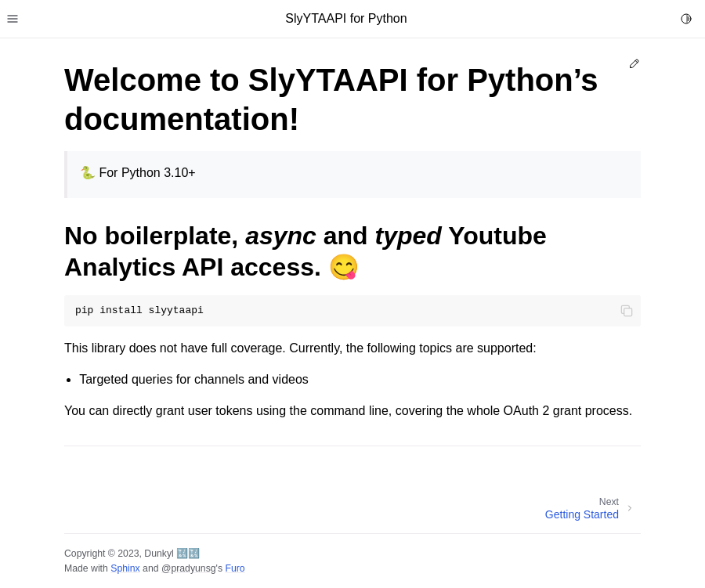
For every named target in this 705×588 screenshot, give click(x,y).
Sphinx (125, 568)
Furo (235, 568)
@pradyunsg (189, 568)
